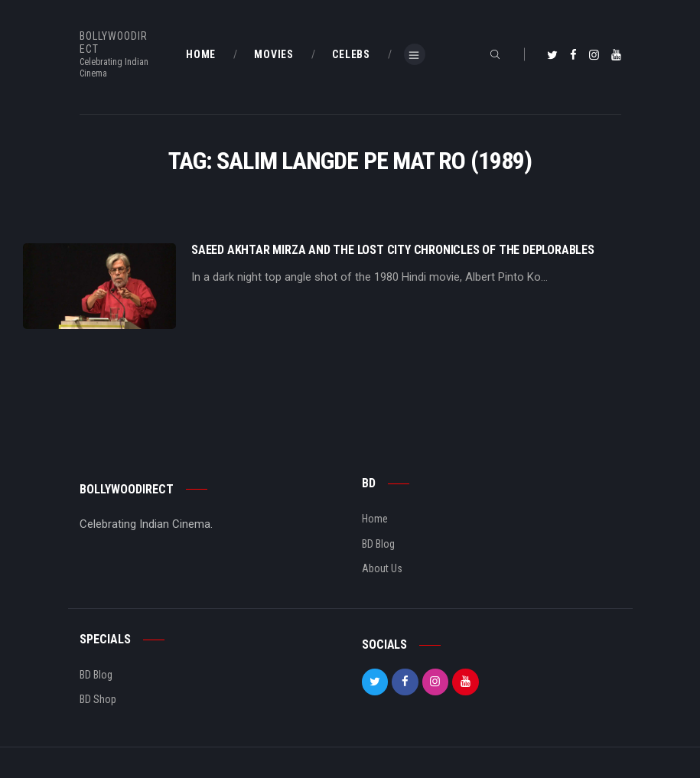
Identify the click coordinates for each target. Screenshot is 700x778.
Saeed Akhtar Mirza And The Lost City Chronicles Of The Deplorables (393, 250)
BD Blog (378, 544)
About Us (382, 568)
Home (375, 519)
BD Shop (98, 699)
